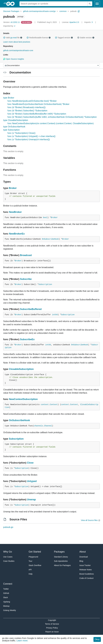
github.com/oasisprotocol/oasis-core (18, 50)
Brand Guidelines (87, 574)
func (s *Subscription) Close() (21, 133)
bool (45, 218)
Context (54, 405)
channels (38, 426)
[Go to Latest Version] (27, 22)
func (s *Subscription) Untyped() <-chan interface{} (31, 136)
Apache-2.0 (74, 22)
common (63, 11)
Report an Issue (52, 632)
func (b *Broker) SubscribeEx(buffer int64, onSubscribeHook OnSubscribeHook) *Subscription (52, 117)
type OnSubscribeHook (14, 127)
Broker (13, 188)
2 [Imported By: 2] (9, 26)
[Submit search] (90, 4)
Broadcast (26, 255)
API (30, 570)
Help (31, 574)
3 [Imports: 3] (89, 22)
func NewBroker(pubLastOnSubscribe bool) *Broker (32, 101)
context (45, 405)
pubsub (73, 11)
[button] (4, 38)
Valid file (13, 38)
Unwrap (31, 500)
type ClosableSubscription (16, 120)
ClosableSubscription (21, 369)
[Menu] (51, 65)
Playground (33, 557)
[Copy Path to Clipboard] (79, 11)
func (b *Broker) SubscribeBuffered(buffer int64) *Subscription (37, 114)
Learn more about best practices (17, 42)
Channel (48, 426)
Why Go (8, 552)
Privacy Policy (52, 628)
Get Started (35, 552)
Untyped (32, 481)
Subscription (45, 284)
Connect (8, 584)
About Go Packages (62, 565)
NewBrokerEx (17, 234)
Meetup (6, 606)
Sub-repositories (61, 561)
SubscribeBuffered (31, 309)
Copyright (52, 620)
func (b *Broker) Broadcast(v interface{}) (27, 107)
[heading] (11, 4)
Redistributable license (39, 38)
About (83, 552)
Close (30, 463)
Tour (30, 561)
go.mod (14, 38)
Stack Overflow (35, 565)
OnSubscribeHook (50, 239)
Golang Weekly (10, 610)
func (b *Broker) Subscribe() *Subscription (27, 111)
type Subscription (11, 130)
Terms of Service (52, 624)
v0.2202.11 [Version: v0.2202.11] (12, 22)
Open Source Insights (14, 59)
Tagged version (64, 38)
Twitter (6, 589)
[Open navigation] (97, 4)
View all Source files (89, 520)
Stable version (86, 38)
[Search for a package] (54, 4)
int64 (55, 315)
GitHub (6, 593)
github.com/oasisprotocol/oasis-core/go (39, 11)
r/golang (7, 602)
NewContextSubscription (23, 399)
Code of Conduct (86, 578)
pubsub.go (8, 527)
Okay (97, 639)
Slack (5, 597)
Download (84, 557)
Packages (59, 552)
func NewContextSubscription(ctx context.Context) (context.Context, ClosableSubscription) (51, 123)
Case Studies (9, 561)
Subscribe (26, 279)
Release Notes (86, 570)
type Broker (9, 98)
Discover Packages (11, 11)
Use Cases (8, 557)
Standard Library (61, 557)
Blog (81, 561)
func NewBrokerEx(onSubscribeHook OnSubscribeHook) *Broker (38, 104)
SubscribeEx (27, 339)
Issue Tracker (85, 565)
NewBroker (15, 212)
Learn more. (22, 641)
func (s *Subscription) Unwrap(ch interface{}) (29, 139)
